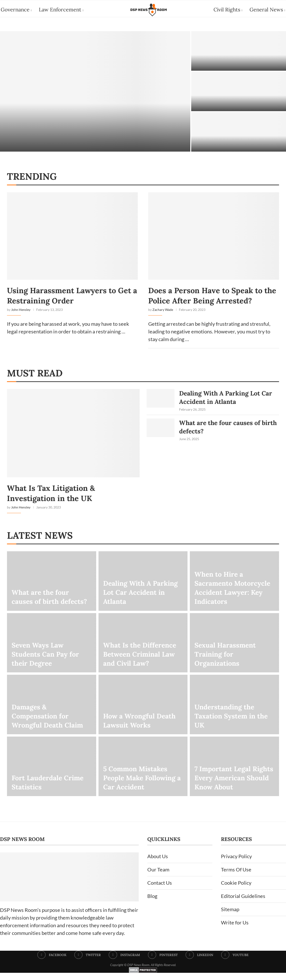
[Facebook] (52, 962)
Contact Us (160, 890)
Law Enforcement (59, 10)
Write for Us (235, 930)
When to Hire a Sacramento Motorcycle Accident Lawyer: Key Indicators (234, 594)
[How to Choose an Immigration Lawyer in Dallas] (95, 93)
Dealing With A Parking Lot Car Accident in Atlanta (225, 403)
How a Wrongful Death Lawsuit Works (141, 727)
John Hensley (21, 314)
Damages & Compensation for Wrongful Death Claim (49, 722)
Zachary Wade (163, 314)
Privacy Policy (236, 864)
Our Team (158, 877)
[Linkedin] (200, 962)
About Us (158, 864)
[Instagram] (124, 962)
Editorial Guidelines (243, 903)
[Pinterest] (163, 962)
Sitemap (230, 917)
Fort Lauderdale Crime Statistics (49, 789)
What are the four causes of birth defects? (225, 435)
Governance (14, 10)
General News (267, 10)
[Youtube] (235, 962)
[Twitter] (87, 962)
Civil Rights (228, 10)
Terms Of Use (236, 877)
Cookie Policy (236, 890)
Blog (152, 903)
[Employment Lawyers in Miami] (239, 93)
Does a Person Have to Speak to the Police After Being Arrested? (213, 299)
